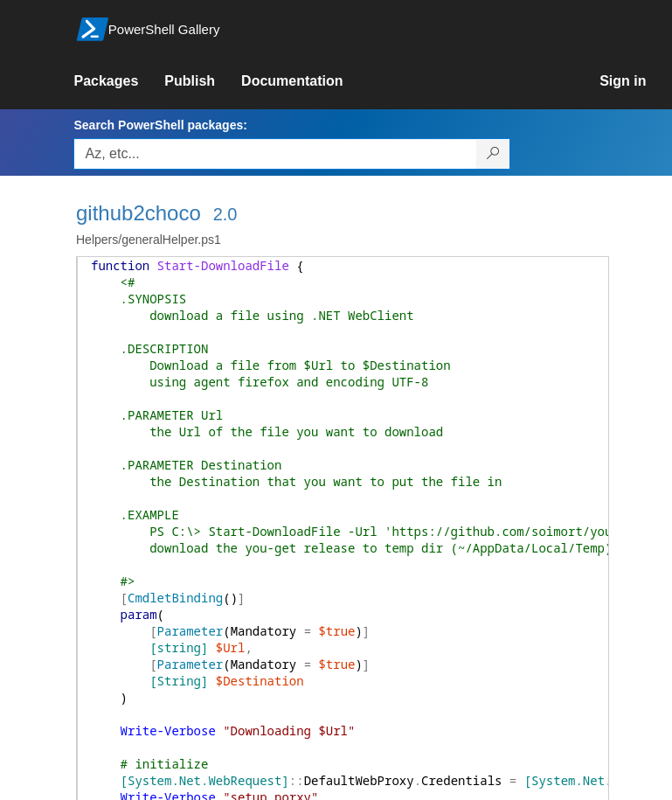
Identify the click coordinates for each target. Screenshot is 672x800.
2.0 (225, 214)
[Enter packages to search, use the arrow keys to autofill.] (275, 154)
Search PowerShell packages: (160, 125)
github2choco (139, 213)
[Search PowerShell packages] (493, 154)
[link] (119, 81)
